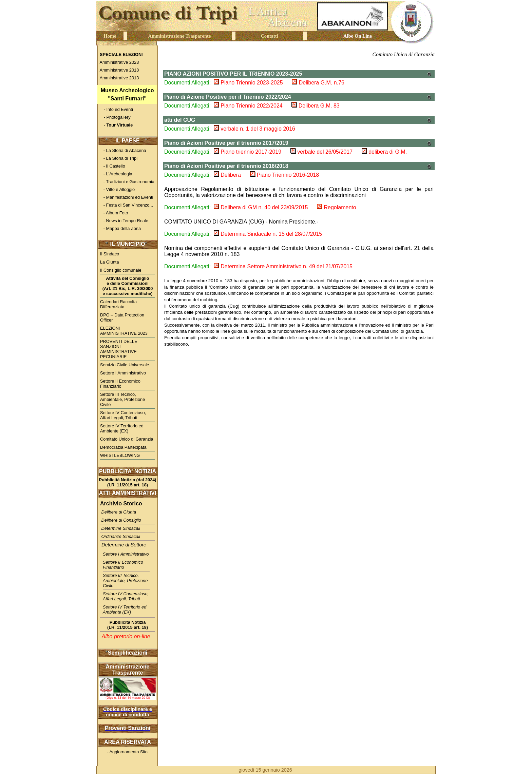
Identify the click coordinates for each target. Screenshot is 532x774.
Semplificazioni (128, 653)
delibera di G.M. (384, 152)
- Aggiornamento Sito (123, 752)
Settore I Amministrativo (123, 373)
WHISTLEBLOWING (120, 455)
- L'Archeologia (115, 174)
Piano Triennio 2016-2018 (285, 175)
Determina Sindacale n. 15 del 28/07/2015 (268, 234)
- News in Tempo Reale (123, 221)
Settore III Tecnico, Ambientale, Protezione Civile (122, 399)
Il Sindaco (110, 254)
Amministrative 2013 (118, 78)
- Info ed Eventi (116, 109)
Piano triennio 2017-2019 (248, 152)
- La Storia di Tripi (118, 158)
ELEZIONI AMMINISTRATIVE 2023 (124, 331)
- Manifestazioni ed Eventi (126, 197)
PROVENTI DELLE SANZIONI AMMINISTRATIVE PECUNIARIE (119, 349)
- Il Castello (112, 166)
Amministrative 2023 (118, 62)
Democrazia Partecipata (123, 447)
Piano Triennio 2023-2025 (248, 83)
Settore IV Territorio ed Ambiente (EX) (122, 428)
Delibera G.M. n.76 (318, 83)
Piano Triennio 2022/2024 (248, 106)
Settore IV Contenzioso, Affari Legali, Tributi (123, 415)
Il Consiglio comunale (121, 270)
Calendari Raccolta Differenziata (118, 304)
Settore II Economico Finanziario (120, 384)
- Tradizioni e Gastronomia (126, 182)
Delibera (227, 175)
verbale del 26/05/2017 (321, 152)
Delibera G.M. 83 (315, 106)
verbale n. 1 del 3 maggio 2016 (254, 129)
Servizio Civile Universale (125, 365)
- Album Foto (113, 213)
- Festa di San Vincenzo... (125, 205)
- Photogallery (114, 117)
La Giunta (110, 262)
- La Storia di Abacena (122, 150)
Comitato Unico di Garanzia (127, 439)
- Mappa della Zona (120, 228)
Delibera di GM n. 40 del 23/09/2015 (261, 207)
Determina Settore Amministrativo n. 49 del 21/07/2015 (283, 266)
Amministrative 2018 (118, 70)
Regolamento (337, 207)
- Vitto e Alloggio (117, 189)
